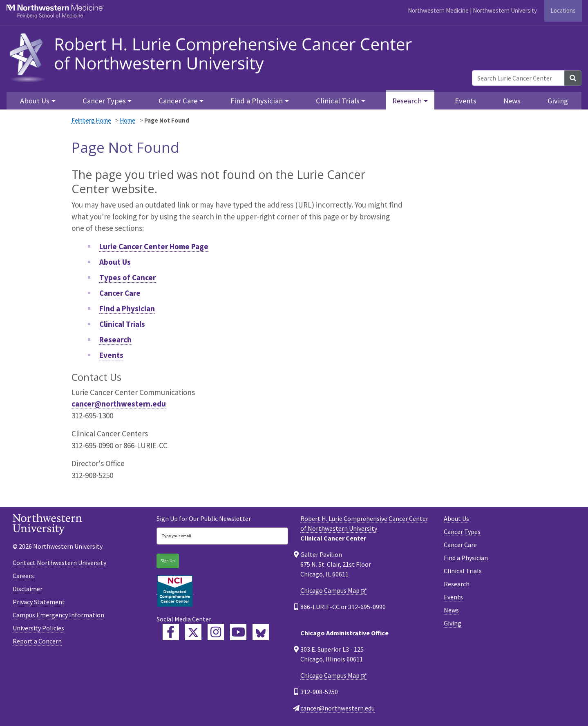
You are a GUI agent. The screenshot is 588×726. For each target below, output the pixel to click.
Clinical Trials (122, 324)
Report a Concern (37, 641)
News (512, 101)
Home (127, 120)
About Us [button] (35, 101)
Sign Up (168, 561)
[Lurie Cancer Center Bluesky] (261, 632)
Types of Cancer (127, 277)
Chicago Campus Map (330, 590)
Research (115, 340)
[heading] (213, 56)
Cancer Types (462, 532)
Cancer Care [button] (178, 101)
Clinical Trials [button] (338, 101)
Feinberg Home (91, 120)
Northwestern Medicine (438, 10)
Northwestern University (505, 10)
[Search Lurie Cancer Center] (518, 78)
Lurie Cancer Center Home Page (154, 246)
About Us (115, 262)
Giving (558, 101)
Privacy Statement (39, 602)
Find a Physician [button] (257, 101)
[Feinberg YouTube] (238, 632)
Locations (563, 10)
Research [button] (407, 101)
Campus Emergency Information (58, 615)
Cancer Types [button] (104, 101)
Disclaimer (28, 589)
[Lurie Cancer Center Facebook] (171, 632)
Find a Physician (127, 308)
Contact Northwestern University (59, 563)
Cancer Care (120, 293)
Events (466, 101)
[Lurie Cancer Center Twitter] (193, 632)
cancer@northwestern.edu (119, 404)
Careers (23, 576)
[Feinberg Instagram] (216, 632)
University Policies (38, 628)
